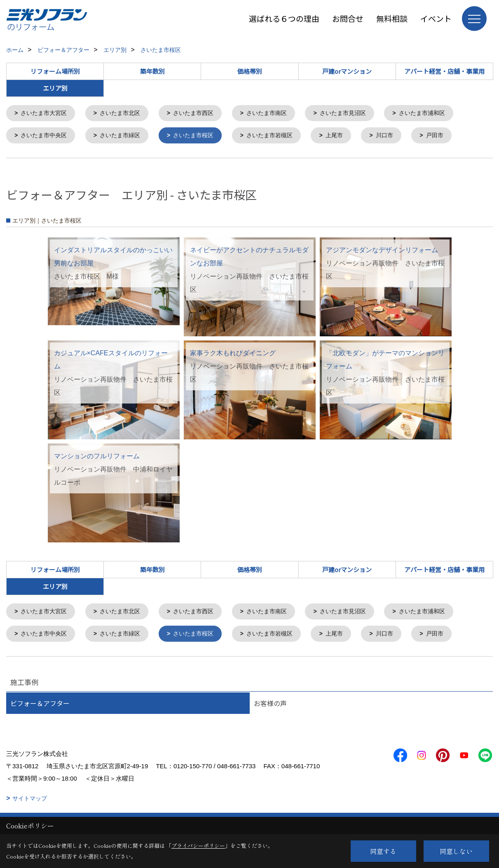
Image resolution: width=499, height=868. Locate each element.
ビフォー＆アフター (40, 706)
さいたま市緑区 (125, 137)
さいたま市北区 (125, 114)
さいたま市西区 (202, 114)
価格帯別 (250, 71)
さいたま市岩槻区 (282, 137)
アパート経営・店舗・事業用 (444, 71)
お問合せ (348, 18)
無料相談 (392, 18)
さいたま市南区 (279, 114)
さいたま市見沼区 (358, 114)
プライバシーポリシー (198, 846)
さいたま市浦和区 (441, 114)
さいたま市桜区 (202, 137)
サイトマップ (30, 802)
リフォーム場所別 (55, 71)
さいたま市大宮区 (46, 114)
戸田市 (453, 137)
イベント (436, 18)
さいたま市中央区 (46, 137)
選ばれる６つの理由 (284, 18)
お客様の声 (270, 706)
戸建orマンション (347, 71)
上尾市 (349, 137)
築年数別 (152, 71)
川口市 (401, 137)
